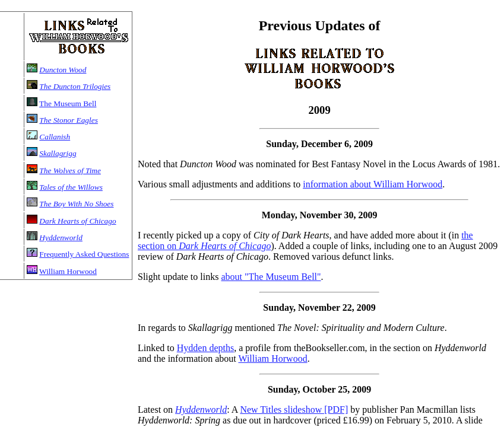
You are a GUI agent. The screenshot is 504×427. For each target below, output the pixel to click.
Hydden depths (205, 348)
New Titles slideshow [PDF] (294, 410)
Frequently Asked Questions (84, 254)
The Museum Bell (68, 103)
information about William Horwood (373, 184)
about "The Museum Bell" (271, 277)
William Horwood (68, 271)
